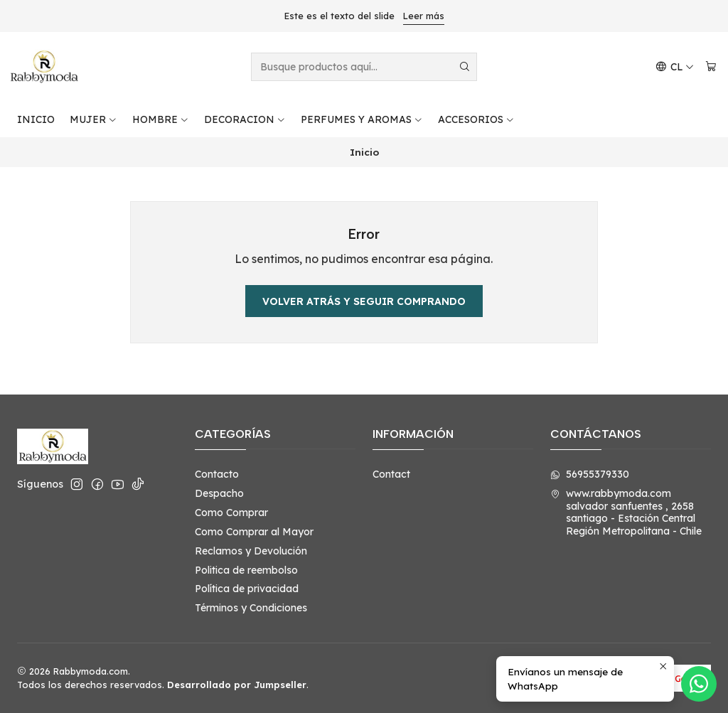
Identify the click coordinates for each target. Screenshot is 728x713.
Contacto (217, 474)
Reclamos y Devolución (251, 551)
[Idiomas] (675, 67)
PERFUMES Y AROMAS (362, 119)
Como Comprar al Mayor (254, 532)
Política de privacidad (247, 589)
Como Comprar (231, 513)
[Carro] (711, 67)
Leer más (424, 16)
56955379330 (590, 474)
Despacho (219, 493)
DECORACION (245, 119)
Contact (391, 474)
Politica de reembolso (246, 570)
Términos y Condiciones (251, 608)
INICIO (36, 119)
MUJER (93, 119)
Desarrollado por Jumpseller (237, 685)
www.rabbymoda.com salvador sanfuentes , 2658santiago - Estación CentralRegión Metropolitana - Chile (626, 512)
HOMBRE (161, 119)
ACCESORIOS (476, 119)
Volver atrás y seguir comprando (364, 301)
